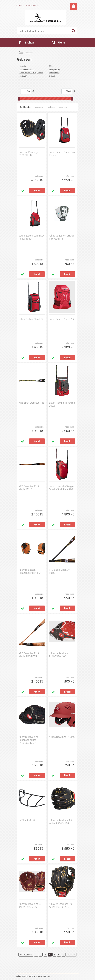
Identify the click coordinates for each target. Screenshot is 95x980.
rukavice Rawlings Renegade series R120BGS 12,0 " (28, 740)
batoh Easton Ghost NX (62, 319)
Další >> (71, 955)
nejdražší (51, 107)
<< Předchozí (26, 955)
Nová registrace (32, 5)
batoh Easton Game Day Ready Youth (32, 237)
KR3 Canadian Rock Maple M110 (29, 488)
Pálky (51, 66)
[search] (73, 31)
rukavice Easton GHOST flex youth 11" (62, 237)
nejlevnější (39, 107)
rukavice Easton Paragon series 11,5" (30, 571)
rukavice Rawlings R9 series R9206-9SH (30, 905)
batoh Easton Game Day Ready (62, 154)
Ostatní (52, 76)
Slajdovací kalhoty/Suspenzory (31, 73)
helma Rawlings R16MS (62, 737)
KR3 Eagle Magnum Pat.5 (60, 571)
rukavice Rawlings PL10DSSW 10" (59, 655)
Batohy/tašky (54, 73)
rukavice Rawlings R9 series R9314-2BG (61, 905)
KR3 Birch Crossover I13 (32, 403)
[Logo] (46, 18)
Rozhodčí (23, 76)
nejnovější (63, 107)
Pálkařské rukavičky (27, 69)
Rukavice (23, 66)
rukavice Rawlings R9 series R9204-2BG (61, 822)
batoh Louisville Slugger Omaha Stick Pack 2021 (62, 488)
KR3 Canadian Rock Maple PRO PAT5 (29, 655)
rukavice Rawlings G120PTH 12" (28, 154)
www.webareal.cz (44, 976)
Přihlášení (20, 5)
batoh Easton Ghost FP (31, 319)
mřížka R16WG (27, 820)
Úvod (21, 53)
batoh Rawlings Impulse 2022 (62, 404)
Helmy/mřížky (55, 69)
